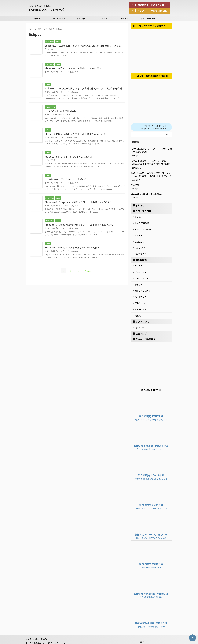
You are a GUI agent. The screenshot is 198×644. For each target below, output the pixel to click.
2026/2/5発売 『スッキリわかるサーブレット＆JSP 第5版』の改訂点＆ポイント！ (151, 175)
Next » (87, 272)
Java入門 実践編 (142, 223)
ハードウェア (141, 291)
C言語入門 (139, 240)
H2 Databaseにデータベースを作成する (64, 181)
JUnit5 (66, 115)
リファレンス (103, 18)
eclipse (61, 115)
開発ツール (140, 297)
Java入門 (139, 218)
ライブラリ (140, 263)
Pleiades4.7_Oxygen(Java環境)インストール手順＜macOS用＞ (76, 204)
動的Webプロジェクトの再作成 (144, 195)
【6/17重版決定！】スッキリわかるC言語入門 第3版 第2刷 (151, 151)
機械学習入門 (141, 252)
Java (75, 72)
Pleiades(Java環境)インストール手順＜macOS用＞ (70, 250)
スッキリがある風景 (147, 18)
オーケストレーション (145, 274)
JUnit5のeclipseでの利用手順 (60, 112)
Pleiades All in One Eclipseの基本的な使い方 (67, 158)
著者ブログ (125, 18)
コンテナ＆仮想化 (143, 286)
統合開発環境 (141, 302)
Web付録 (135, 186)
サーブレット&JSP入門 (145, 229)
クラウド (139, 280)
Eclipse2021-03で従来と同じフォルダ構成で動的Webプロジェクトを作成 (81, 89)
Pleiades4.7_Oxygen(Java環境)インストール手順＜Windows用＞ (77, 227)
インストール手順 (66, 72)
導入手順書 (81, 18)
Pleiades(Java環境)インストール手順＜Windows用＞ (71, 69)
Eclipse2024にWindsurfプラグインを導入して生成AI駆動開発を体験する (81, 46)
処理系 (138, 308)
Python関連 (140, 320)
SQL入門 (139, 235)
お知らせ (37, 18)
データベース (141, 269)
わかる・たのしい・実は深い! (37, 631)
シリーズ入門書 (59, 18)
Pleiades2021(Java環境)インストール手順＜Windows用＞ (74, 135)
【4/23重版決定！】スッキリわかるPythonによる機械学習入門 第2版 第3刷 (150, 163)
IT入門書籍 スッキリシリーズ (46, 10)
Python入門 (140, 246)
